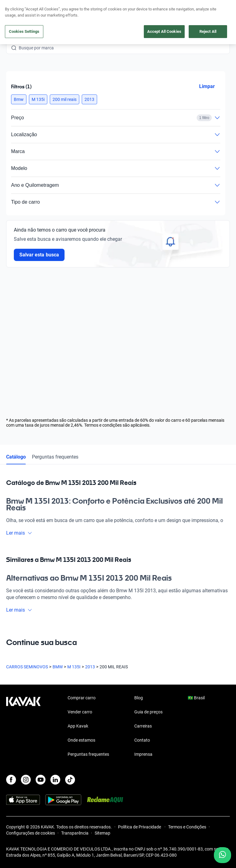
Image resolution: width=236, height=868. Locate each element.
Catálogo (16, 457)
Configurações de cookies (31, 833)
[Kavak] (15, 9)
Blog (139, 698)
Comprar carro (82, 698)
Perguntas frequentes (55, 457)
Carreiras (143, 726)
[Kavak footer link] (23, 727)
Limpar (207, 86)
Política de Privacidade (140, 827)
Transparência (75, 833)
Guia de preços (148, 712)
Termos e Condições (187, 827)
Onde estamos (81, 740)
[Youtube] (41, 780)
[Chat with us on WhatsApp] (222, 855)
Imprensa (143, 754)
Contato (142, 740)
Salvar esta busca (39, 255)
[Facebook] (11, 780)
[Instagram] (26, 780)
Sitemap (102, 833)
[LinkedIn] (55, 780)
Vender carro (80, 712)
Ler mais (19, 533)
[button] (19, 99)
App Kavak (78, 726)
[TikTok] (70, 780)
